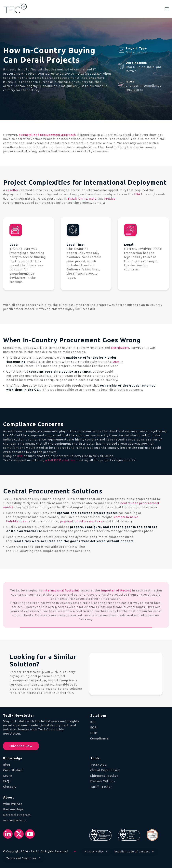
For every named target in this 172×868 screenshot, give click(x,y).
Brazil (72, 198)
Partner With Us (103, 781)
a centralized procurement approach (47, 135)
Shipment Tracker (104, 776)
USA (137, 194)
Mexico (110, 198)
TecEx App (98, 765)
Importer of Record (116, 590)
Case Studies (13, 770)
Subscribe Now (21, 746)
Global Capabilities (105, 770)
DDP (94, 733)
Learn (8, 776)
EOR (93, 727)
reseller (12, 190)
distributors (120, 348)
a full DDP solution (60, 460)
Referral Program (17, 815)
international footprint (61, 590)
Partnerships (13, 809)
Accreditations (15, 820)
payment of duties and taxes (82, 521)
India (93, 198)
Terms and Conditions (24, 858)
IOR (20, 456)
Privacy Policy (97, 852)
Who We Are (13, 804)
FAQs (7, 781)
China (83, 198)
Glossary (10, 787)
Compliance (99, 738)
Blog (7, 765)
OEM (116, 362)
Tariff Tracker (101, 787)
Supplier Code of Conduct (135, 852)
